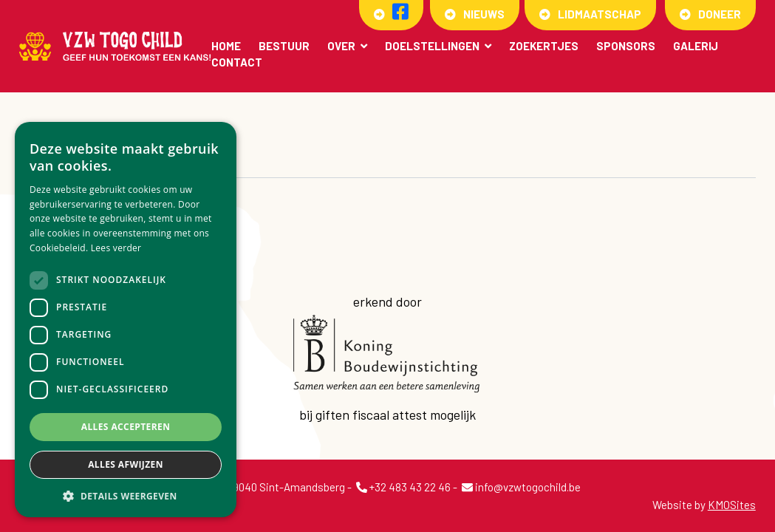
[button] (126, 495)
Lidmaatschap (600, 14)
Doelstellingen (432, 46)
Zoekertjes (544, 46)
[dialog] (126, 320)
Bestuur (284, 46)
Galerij (696, 46)
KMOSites (732, 505)
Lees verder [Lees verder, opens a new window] (116, 248)
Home (226, 46)
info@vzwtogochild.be (521, 487)
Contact (237, 62)
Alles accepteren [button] (126, 427)
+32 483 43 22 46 (403, 487)
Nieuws (484, 14)
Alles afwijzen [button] (126, 464)
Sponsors (626, 46)
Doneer (720, 14)
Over (341, 46)
